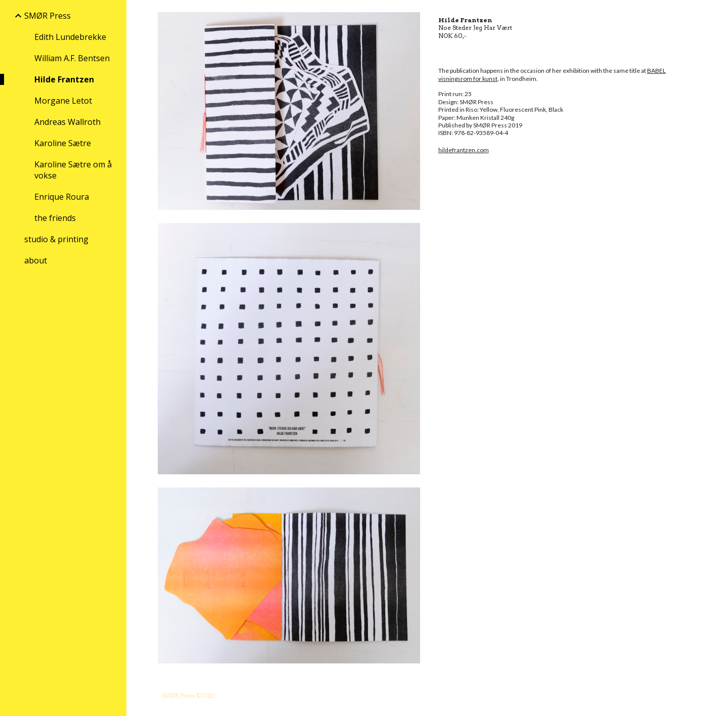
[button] (716, 14)
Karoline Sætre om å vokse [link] (73, 170)
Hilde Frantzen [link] (64, 79)
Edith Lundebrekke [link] (70, 37)
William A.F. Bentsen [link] (72, 58)
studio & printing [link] (56, 239)
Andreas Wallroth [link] (67, 122)
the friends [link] (55, 218)
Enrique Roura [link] (62, 197)
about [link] (36, 260)
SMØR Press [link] (48, 16)
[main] (566, 89)
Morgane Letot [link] (63, 101)
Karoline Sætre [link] (63, 143)
